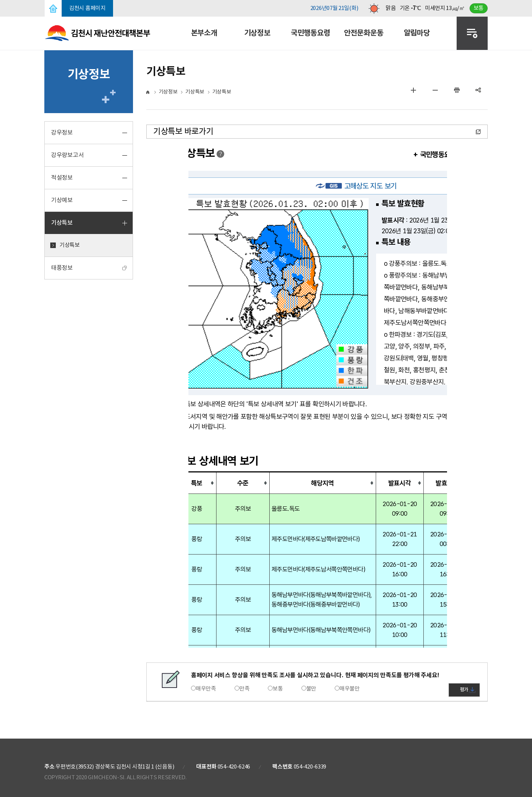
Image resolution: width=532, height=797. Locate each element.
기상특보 (62, 223)
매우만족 (206, 689)
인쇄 (457, 90)
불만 (311, 689)
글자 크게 (413, 90)
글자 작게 (435, 90)
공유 (478, 90)
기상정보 (168, 92)
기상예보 (62, 200)
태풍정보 (62, 268)
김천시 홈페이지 (87, 8)
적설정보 (62, 178)
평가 (464, 690)
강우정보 (62, 133)
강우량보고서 (67, 155)
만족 (244, 689)
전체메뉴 (472, 33)
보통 (278, 689)
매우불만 (350, 689)
